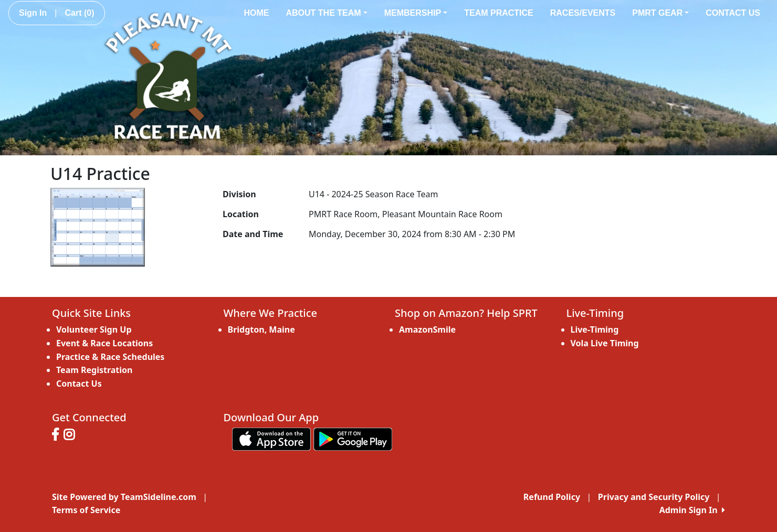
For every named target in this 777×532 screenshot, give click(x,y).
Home (256, 13)
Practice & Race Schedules (110, 357)
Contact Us (733, 13)
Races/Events (583, 13)
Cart (79, 13)
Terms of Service (86, 510)
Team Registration (94, 370)
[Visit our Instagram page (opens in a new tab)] (72, 436)
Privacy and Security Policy (654, 497)
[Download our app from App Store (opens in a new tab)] (271, 439)
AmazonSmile (427, 329)
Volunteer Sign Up (94, 329)
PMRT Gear (660, 13)
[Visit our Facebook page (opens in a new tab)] (58, 436)
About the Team (326, 13)
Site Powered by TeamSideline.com (124, 497)
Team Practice (499, 13)
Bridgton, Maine (261, 329)
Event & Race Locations (104, 343)
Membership (416, 13)
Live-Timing (595, 329)
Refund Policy (552, 497)
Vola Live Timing (605, 343)
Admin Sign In (692, 510)
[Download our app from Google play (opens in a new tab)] (353, 439)
